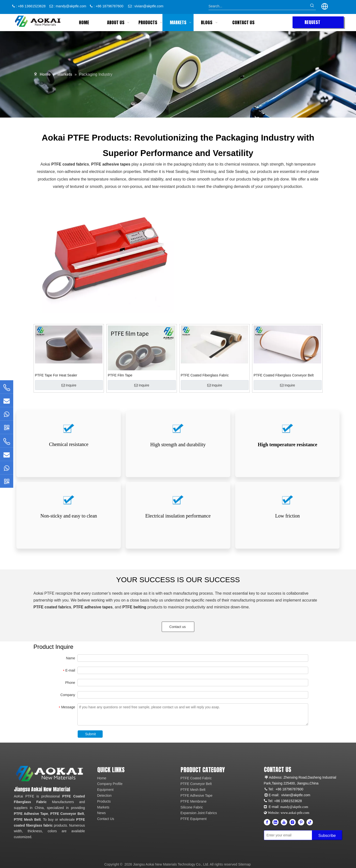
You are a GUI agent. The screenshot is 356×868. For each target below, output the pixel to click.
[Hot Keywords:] (312, 6)
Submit (91, 734)
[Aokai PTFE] (50, 774)
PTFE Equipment (194, 819)
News (102, 813)
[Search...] (258, 6)
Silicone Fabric (192, 807)
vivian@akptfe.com (149, 6)
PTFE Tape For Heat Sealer (56, 375)
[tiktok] (310, 822)
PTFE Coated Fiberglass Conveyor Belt (284, 375)
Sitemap (244, 864)
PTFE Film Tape (120, 375)
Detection (104, 796)
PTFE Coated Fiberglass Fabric (205, 375)
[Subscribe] (327, 835)
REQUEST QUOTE (312, 24)
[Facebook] (267, 822)
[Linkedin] (275, 822)
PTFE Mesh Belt (27, 820)
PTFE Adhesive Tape (31, 814)
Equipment (105, 790)
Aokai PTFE (44, 593)
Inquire (69, 385)
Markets (103, 807)
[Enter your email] (287, 835)
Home (102, 778)
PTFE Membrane (194, 801)
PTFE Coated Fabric (196, 778)
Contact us (178, 627)
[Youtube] (284, 822)
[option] (105, 258)
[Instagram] (293, 822)
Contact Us (106, 819)
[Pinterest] (301, 822)
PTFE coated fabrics (70, 162)
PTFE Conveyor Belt (67, 814)
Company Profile (110, 784)
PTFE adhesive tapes (111, 162)
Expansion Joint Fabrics (199, 813)
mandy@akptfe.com (71, 6)
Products (104, 801)
